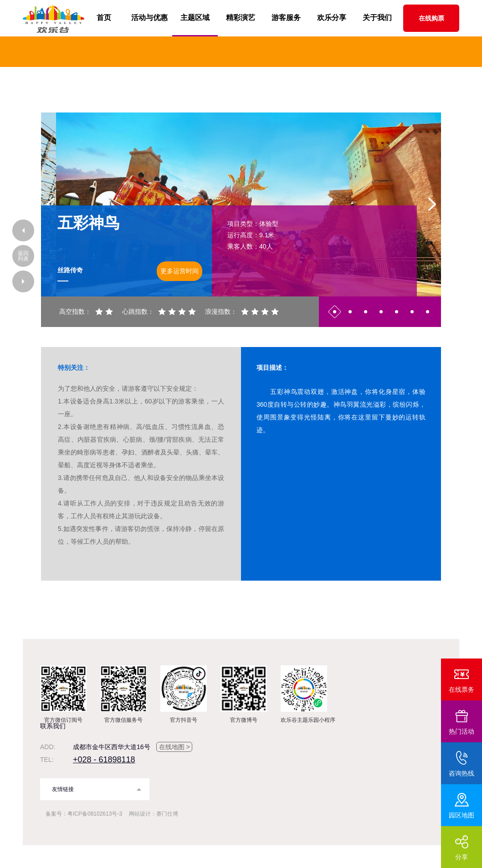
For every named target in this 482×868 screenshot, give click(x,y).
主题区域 (195, 18)
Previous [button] (50, 204)
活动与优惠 (149, 18)
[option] (241, 204)
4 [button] (381, 312)
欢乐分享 (332, 18)
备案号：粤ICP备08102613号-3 (84, 814)
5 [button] (397, 312)
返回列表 (23, 256)
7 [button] (428, 312)
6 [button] (412, 312)
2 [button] (350, 312)
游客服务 (286, 18)
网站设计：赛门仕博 (154, 814)
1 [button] (335, 312)
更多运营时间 (179, 271)
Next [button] (432, 204)
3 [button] (366, 312)
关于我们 (377, 18)
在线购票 (431, 18)
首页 (104, 18)
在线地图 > (174, 747)
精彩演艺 (241, 18)
